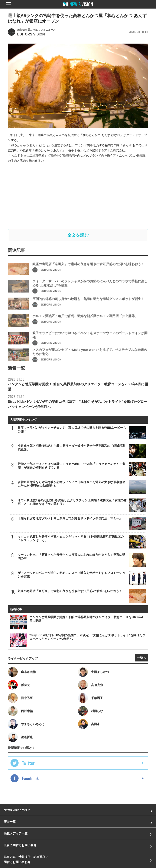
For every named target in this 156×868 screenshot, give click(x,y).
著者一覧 (10, 822)
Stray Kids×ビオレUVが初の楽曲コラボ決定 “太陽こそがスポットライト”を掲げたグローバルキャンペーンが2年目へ (78, 401)
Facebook (30, 778)
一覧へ (142, 658)
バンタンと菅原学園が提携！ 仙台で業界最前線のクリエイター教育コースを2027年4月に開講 (78, 384)
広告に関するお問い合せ (20, 845)
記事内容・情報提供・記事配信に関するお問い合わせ (26, 859)
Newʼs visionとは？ (17, 810)
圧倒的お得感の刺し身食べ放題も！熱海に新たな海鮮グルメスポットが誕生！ (88, 307)
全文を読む (78, 235)
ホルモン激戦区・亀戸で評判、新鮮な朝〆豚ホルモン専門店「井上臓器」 (85, 324)
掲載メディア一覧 (16, 833)
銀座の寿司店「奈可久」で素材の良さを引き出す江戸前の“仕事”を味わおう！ (88, 272)
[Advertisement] (78, 196)
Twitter (28, 763)
